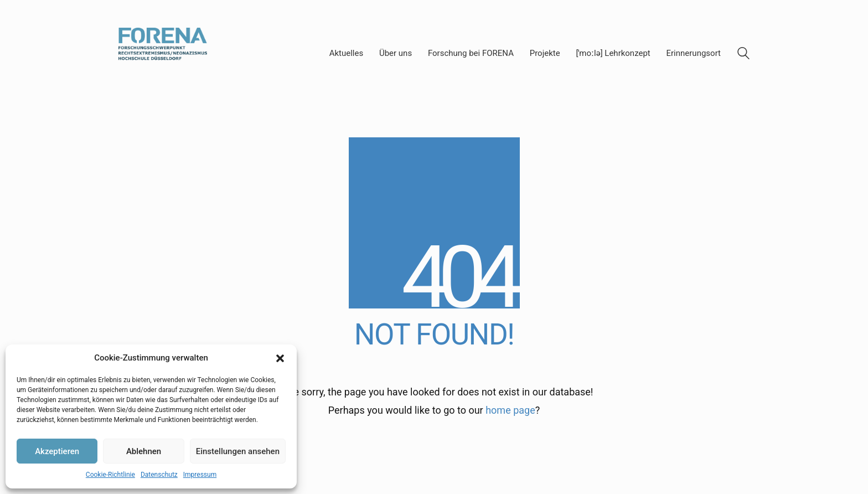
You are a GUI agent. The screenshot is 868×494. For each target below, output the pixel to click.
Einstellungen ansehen (238, 451)
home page (510, 410)
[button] (280, 358)
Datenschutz (159, 475)
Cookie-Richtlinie (110, 475)
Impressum (200, 475)
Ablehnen (144, 451)
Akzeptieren (57, 451)
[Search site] (743, 55)
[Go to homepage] (163, 53)
